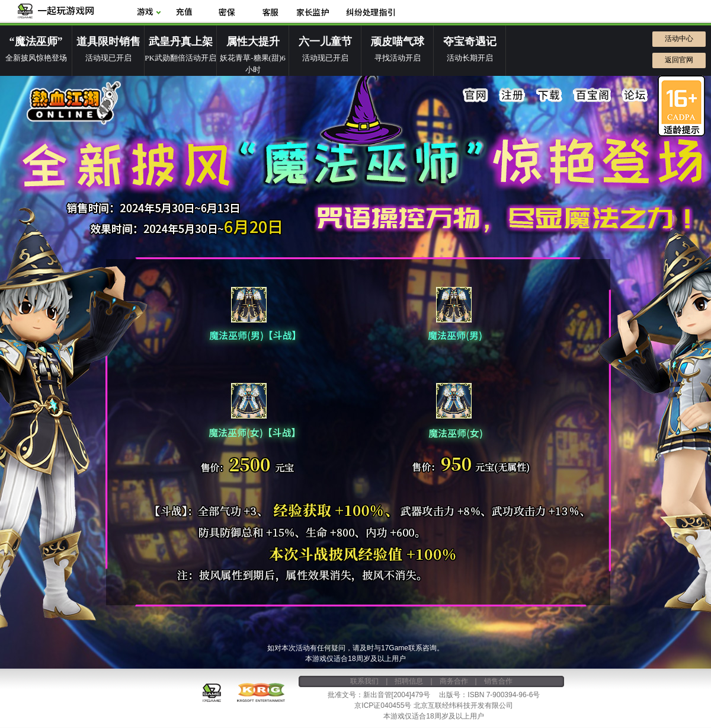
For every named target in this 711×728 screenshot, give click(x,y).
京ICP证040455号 (383, 705)
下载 (549, 95)
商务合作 (454, 681)
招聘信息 (409, 681)
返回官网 (679, 60)
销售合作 (498, 681)
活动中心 (679, 39)
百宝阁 (592, 95)
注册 (513, 95)
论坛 (635, 95)
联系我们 (364, 681)
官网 (476, 95)
